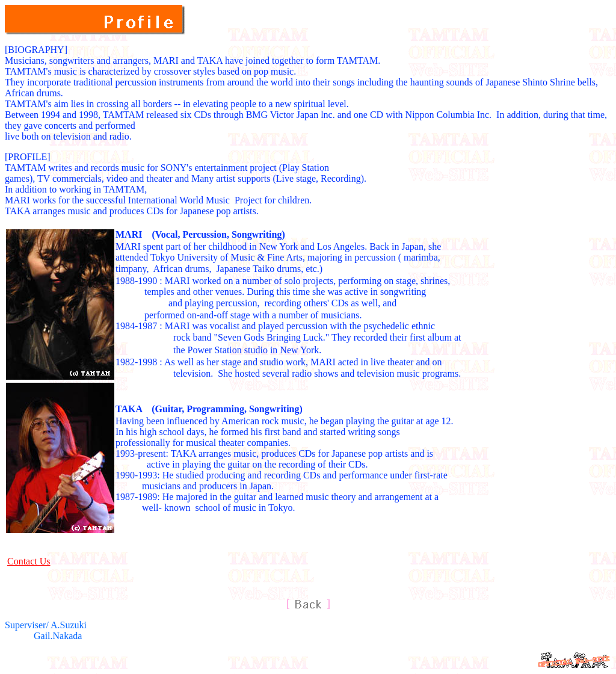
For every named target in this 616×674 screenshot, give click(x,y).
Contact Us (29, 561)
